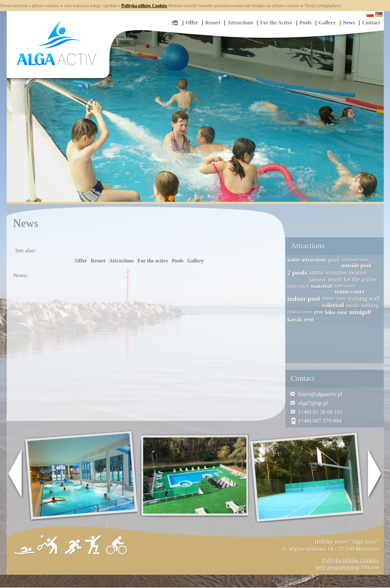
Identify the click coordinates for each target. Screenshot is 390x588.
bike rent (336, 312)
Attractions (240, 23)
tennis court (350, 292)
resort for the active (352, 280)
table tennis (345, 286)
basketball (322, 286)
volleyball (333, 306)
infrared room (355, 259)
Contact (371, 23)
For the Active (276, 23)
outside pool (357, 265)
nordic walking (362, 306)
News (349, 23)
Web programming (337, 567)
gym (318, 312)
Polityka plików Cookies (144, 6)
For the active (153, 261)
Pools (306, 23)
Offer (192, 23)
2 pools (298, 273)
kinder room (334, 298)
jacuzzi (318, 280)
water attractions (307, 260)
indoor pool (304, 299)
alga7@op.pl (314, 403)
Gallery (327, 23)
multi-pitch (298, 286)
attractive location (346, 272)
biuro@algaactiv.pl (321, 394)
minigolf (360, 312)
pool (334, 260)
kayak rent (301, 319)
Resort (213, 23)
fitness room (300, 312)
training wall (364, 299)
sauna (316, 272)
